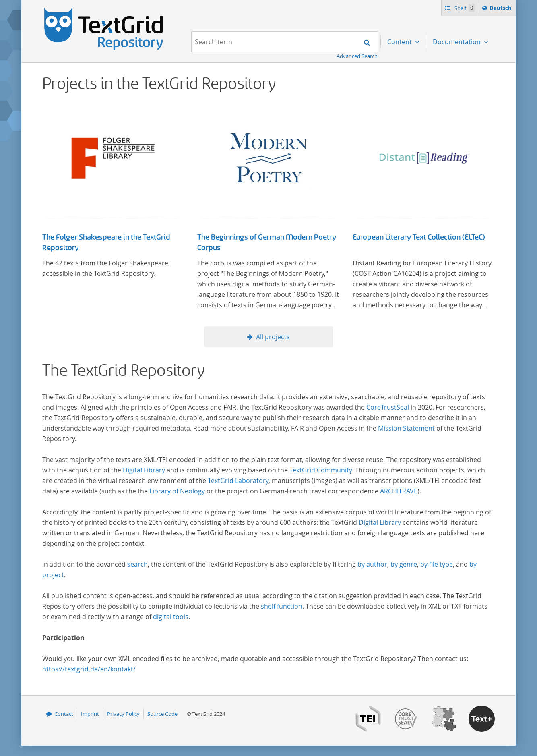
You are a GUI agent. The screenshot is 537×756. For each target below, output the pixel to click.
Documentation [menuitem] (457, 42)
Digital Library (144, 470)
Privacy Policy (123, 714)
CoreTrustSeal (388, 407)
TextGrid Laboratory (238, 481)
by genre (404, 564)
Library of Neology (177, 491)
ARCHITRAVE (399, 491)
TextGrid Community (321, 470)
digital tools (171, 617)
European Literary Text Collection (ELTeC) (419, 237)
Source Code (162, 714)
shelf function (282, 606)
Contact (64, 714)
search (137, 564)
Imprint (90, 714)
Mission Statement (406, 428)
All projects (273, 337)
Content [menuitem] (400, 42)
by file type (437, 564)
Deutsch (501, 9)
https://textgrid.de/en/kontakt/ (89, 669)
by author (372, 564)
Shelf (464, 8)
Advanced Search (357, 56)
